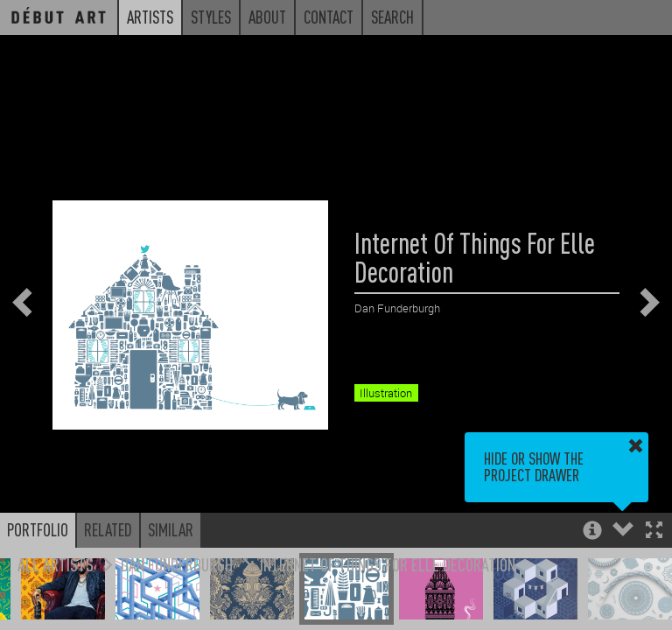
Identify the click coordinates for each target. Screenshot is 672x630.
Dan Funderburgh (177, 564)
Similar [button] (171, 529)
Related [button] (108, 529)
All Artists (56, 564)
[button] (654, 532)
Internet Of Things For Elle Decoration (388, 564)
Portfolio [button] (38, 529)
